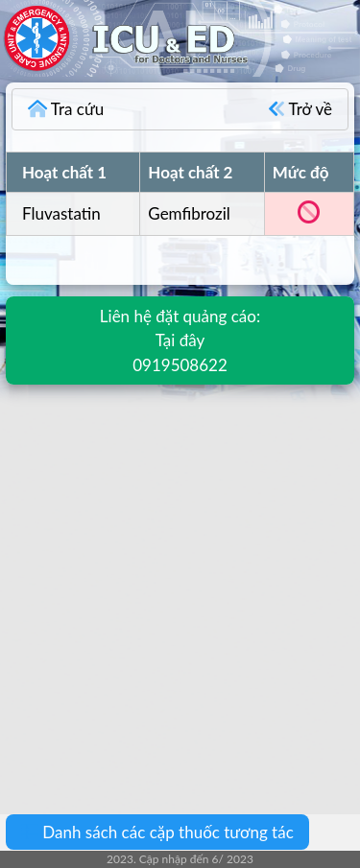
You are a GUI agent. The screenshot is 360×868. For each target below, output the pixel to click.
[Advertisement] (180, 586)
